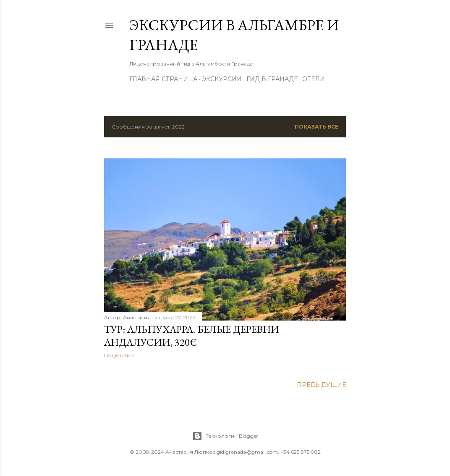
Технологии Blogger (225, 436)
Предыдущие (321, 385)
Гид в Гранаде (272, 79)
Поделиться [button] (120, 355)
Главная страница (163, 79)
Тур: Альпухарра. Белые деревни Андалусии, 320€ (192, 336)
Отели (314, 79)
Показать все (317, 127)
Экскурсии (222, 79)
